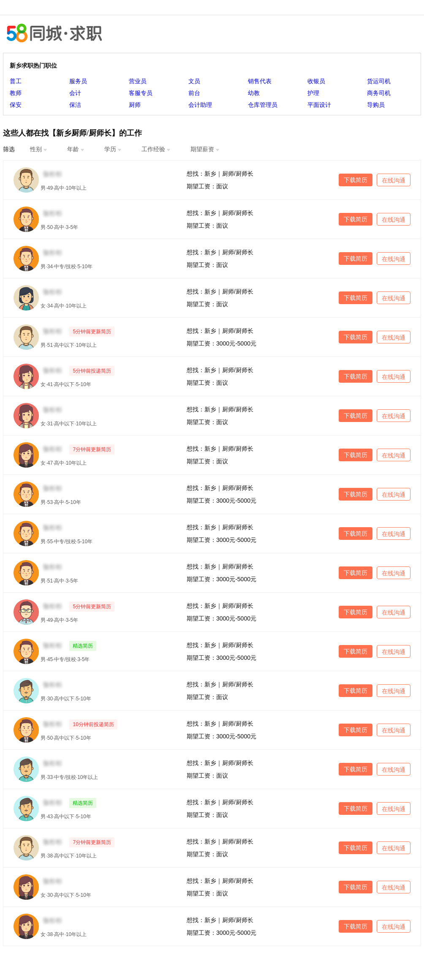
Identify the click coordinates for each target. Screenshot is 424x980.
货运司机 (379, 81)
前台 (194, 93)
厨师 (135, 105)
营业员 (138, 81)
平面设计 (319, 105)
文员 (194, 81)
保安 (16, 105)
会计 (75, 93)
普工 (16, 81)
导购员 (376, 105)
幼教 (254, 93)
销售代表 (260, 81)
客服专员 (141, 93)
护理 (313, 93)
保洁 (75, 105)
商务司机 (379, 93)
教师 (16, 93)
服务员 (78, 81)
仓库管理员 (263, 105)
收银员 (316, 81)
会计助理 (200, 105)
